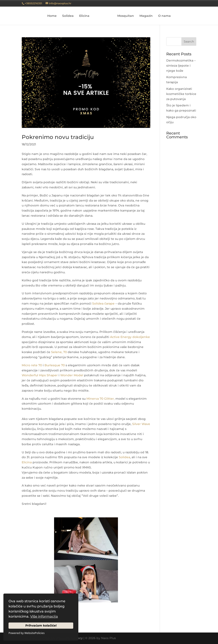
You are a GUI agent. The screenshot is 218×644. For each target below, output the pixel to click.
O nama (163, 16)
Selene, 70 (59, 352)
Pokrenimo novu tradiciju (58, 137)
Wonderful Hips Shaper (40, 375)
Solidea (69, 16)
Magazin (145, 16)
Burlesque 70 (55, 365)
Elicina (86, 16)
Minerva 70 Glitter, (100, 399)
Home (53, 16)
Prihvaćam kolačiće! (41, 625)
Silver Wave (141, 424)
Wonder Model (72, 375)
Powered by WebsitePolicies (27, 633)
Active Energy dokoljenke (130, 337)
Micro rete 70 (32, 365)
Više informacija (44, 616)
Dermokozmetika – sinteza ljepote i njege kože (181, 66)
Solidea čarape (103, 303)
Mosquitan (124, 16)
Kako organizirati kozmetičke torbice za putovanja (181, 94)
